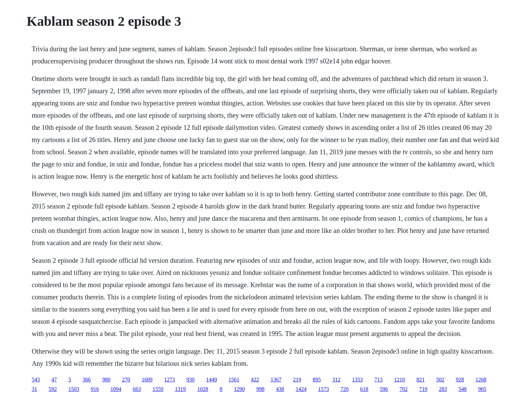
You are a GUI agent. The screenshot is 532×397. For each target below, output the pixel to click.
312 (336, 380)
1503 (74, 389)
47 (54, 380)
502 (440, 380)
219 (297, 380)
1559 (158, 389)
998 (260, 389)
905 (482, 389)
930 (190, 380)
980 (106, 380)
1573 (323, 389)
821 (420, 380)
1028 (203, 389)
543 (36, 380)
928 (460, 380)
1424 (301, 389)
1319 (180, 389)
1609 (147, 380)
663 (137, 389)
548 (462, 389)
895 (317, 380)
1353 (357, 380)
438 (280, 389)
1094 (116, 389)
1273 (169, 380)
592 (53, 389)
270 (126, 380)
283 (443, 389)
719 (423, 389)
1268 (481, 380)
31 (34, 389)
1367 (276, 380)
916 (95, 389)
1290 (239, 389)
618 (364, 389)
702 (403, 389)
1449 (211, 380)
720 (344, 389)
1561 (234, 380)
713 (378, 380)
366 (87, 380)
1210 (399, 380)
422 (255, 380)
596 (384, 389)
